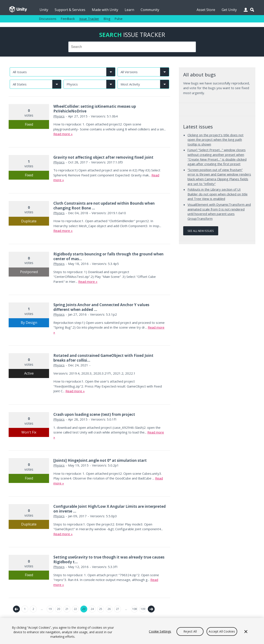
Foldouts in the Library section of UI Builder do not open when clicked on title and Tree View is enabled (218, 194)
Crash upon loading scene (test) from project (94, 414)
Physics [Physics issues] (59, 116)
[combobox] (132, 47)
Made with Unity (105, 10)
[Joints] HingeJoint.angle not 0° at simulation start (100, 460)
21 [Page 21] (67, 609)
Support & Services (70, 10)
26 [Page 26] (109, 609)
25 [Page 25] (101, 609)
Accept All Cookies (222, 631)
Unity (44, 10)
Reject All (190, 631)
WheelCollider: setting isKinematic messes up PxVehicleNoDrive (95, 109)
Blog (107, 19)
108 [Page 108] (134, 609)
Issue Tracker (89, 19)
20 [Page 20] (59, 609)
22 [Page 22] (75, 609)
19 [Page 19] (50, 609)
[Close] (246, 631)
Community (150, 10)
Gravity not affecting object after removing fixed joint (103, 157)
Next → (151, 609)
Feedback (68, 19)
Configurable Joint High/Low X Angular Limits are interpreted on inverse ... (110, 509)
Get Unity (229, 10)
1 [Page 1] (25, 609)
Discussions (48, 19)
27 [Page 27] (118, 609)
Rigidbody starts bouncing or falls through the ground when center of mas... (108, 256)
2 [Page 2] (33, 609)
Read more (62, 134)
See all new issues (201, 231)
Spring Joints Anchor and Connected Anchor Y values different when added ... (101, 307)
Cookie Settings (160, 631)
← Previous (16, 609)
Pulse (118, 19)
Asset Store (206, 10)
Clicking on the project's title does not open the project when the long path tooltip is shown (215, 140)
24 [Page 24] (92, 609)
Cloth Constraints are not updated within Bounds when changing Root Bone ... (104, 206)
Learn (129, 10)
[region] (132, 631)
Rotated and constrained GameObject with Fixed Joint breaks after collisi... (103, 358)
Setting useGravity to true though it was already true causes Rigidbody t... (109, 559)
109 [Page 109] (143, 609)
